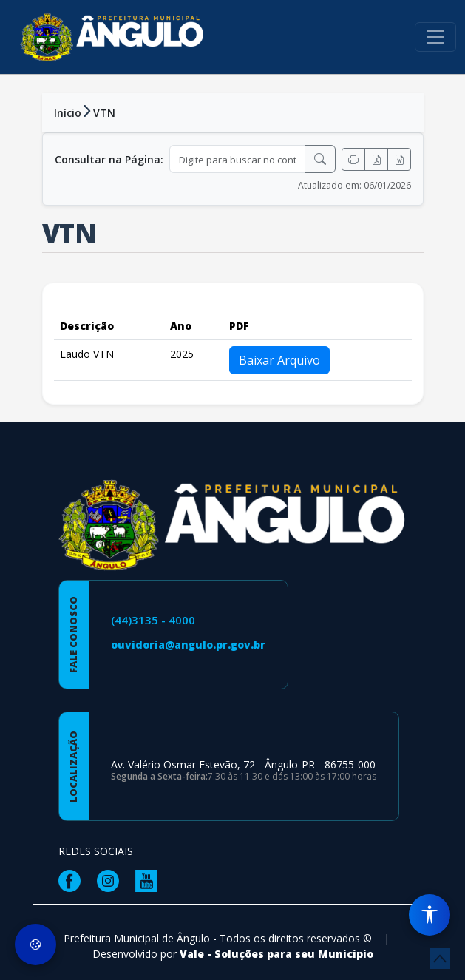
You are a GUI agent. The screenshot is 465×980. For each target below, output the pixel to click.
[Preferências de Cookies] (35, 944)
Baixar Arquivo (279, 360)
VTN (104, 113)
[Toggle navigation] (435, 37)
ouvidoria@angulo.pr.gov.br (188, 645)
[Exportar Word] (399, 159)
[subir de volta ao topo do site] (440, 959)
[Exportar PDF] (376, 159)
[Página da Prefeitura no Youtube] (150, 880)
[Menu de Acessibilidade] (430, 915)
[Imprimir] (353, 159)
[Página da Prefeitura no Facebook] (73, 880)
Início (68, 113)
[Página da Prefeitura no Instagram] (112, 880)
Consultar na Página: (109, 159)
